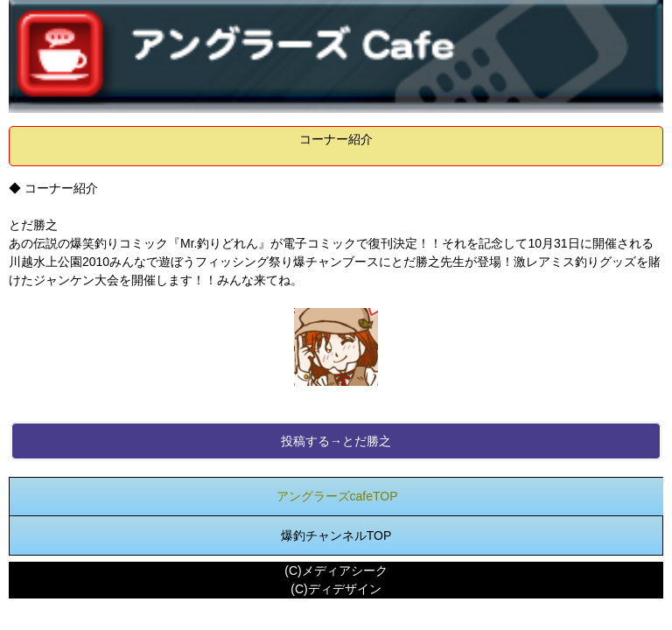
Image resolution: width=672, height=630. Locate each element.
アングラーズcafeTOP (337, 496)
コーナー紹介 (336, 139)
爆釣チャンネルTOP (336, 535)
